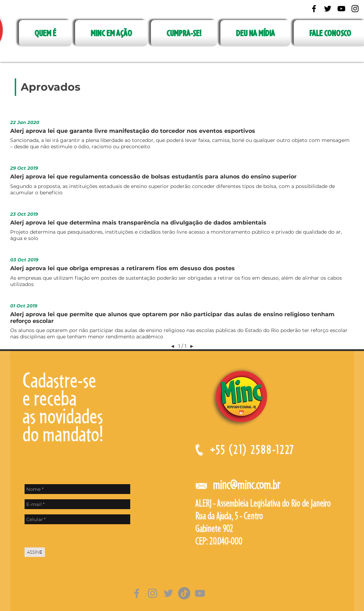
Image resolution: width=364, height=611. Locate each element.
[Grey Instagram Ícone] (153, 593)
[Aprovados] (51, 87)
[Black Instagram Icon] (355, 9)
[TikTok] (184, 593)
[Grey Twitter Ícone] (168, 593)
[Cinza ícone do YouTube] (200, 593)
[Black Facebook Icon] (314, 9)
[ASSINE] (35, 552)
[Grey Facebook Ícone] (137, 593)
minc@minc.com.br (246, 485)
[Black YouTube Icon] (341, 9)
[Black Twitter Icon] (328, 9)
